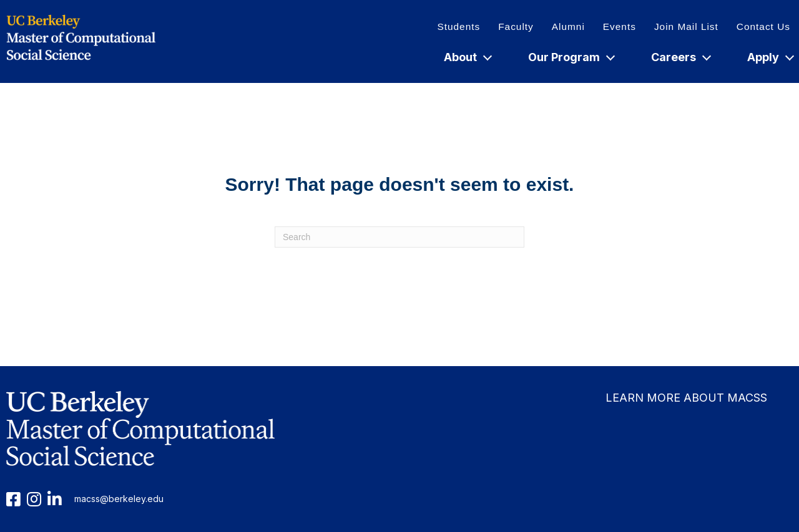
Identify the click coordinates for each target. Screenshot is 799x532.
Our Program (571, 57)
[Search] (399, 237)
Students (458, 27)
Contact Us (763, 27)
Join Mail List (686, 27)
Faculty (516, 27)
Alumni (568, 27)
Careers (680, 57)
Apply (770, 57)
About (467, 57)
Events (620, 27)
